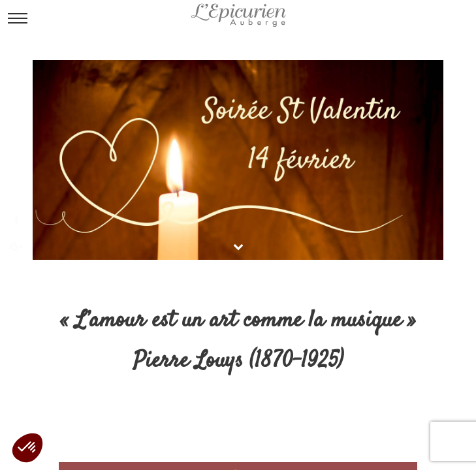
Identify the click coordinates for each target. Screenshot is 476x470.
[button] (27, 448)
